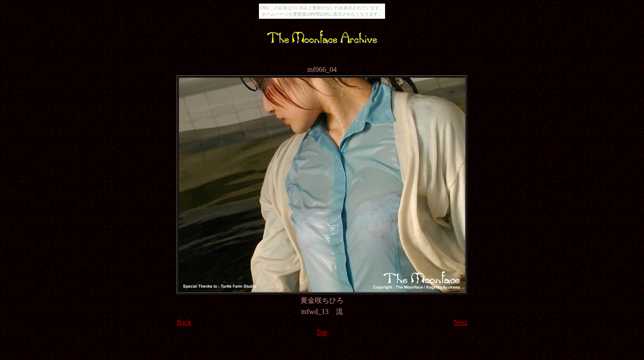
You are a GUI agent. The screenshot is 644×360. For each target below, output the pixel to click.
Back (184, 322)
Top (322, 332)
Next (460, 322)
